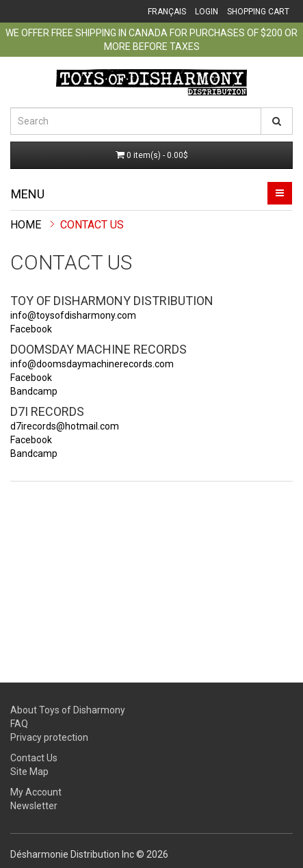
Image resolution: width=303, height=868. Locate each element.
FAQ (19, 724)
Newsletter (34, 806)
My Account (36, 792)
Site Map (29, 772)
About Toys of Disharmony (68, 710)
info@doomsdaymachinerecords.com (92, 364)
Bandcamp (34, 391)
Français (167, 12)
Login (207, 12)
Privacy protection (49, 737)
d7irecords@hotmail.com (65, 426)
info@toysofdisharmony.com (73, 315)
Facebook (31, 329)
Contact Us (92, 225)
